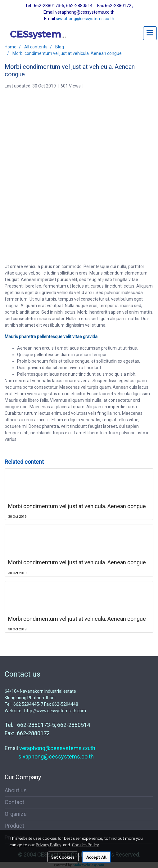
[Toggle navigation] (150, 33)
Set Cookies (63, 857)
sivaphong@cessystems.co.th (85, 19)
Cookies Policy (85, 844)
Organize (16, 814)
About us (16, 790)
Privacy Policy (48, 844)
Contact (14, 802)
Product (14, 826)
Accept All (96, 857)
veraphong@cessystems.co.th (57, 748)
